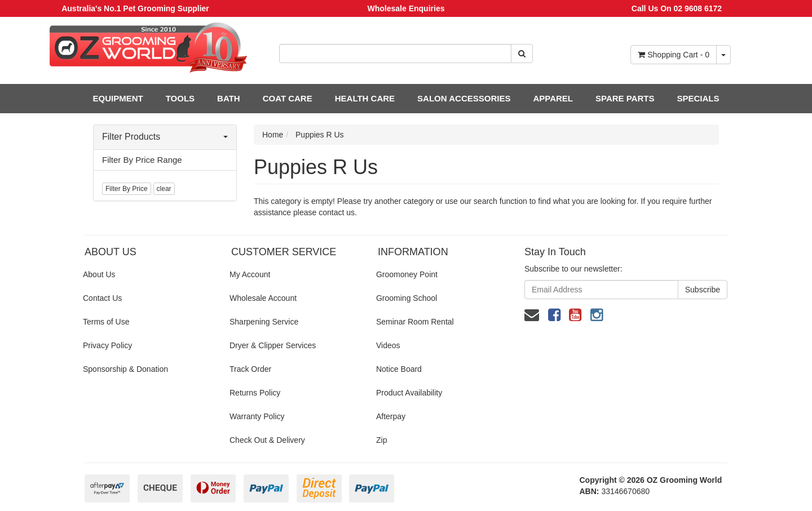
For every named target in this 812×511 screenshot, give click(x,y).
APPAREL (553, 98)
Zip (381, 440)
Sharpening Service (264, 322)
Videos (388, 345)
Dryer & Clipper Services (273, 345)
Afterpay (391, 416)
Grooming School (407, 298)
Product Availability (409, 393)
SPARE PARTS (625, 98)
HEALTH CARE (365, 98)
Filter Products (165, 137)
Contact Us (102, 298)
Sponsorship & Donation (125, 369)
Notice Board (399, 369)
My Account (250, 274)
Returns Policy (255, 393)
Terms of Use (106, 322)
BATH (229, 98)
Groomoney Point (407, 274)
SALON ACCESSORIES (464, 98)
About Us (99, 274)
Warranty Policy (257, 416)
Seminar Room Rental (415, 322)
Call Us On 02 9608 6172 (677, 8)
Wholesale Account (263, 298)
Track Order (250, 369)
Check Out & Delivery (267, 440)
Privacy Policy (107, 345)
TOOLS (180, 98)
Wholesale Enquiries (406, 8)
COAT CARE (288, 98)
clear (164, 189)
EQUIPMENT (118, 98)
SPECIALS (698, 98)
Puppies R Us (320, 135)
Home (273, 135)
